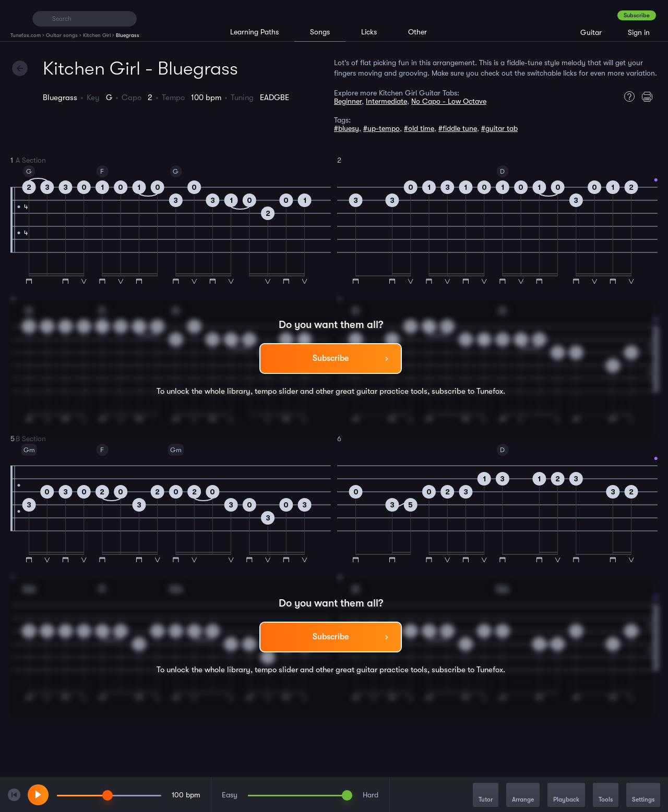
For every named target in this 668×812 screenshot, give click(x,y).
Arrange (523, 796)
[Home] (17, 18)
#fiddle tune (458, 128)
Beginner (348, 101)
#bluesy (347, 128)
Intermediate (386, 101)
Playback (566, 796)
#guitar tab (499, 128)
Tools (606, 796)
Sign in (639, 32)
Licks (369, 32)
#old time (419, 128)
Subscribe (637, 15)
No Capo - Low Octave (449, 101)
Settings (643, 796)
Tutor (486, 796)
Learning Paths (254, 32)
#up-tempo (381, 128)
